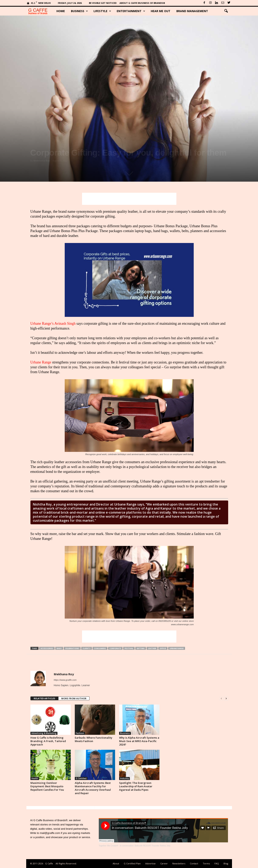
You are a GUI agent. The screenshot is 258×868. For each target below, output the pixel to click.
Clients (87, 648)
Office (163, 648)
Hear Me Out (161, 11)
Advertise (150, 863)
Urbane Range (41, 362)
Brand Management (192, 11)
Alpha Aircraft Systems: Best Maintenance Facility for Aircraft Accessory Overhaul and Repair (93, 788)
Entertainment (131, 11)
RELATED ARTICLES (44, 698)
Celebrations (72, 648)
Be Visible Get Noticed (103, 3)
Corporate (115, 648)
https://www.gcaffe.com (65, 680)
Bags (59, 648)
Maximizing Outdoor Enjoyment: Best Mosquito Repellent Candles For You (47, 786)
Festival (129, 648)
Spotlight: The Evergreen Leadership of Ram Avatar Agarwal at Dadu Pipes (136, 786)
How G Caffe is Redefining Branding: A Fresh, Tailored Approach (48, 741)
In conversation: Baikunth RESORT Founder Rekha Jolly (145, 846)
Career (164, 863)
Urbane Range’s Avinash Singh (53, 324)
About (116, 863)
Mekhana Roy (42, 161)
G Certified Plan (132, 863)
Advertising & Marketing (44, 733)
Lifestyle (102, 11)
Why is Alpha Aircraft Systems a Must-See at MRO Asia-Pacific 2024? (139, 741)
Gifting (141, 648)
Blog (226, 863)
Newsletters (179, 863)
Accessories (47, 648)
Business (79, 11)
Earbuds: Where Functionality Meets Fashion (94, 739)
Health (35, 778)
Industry (124, 778)
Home (61, 11)
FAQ (217, 863)
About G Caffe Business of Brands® (142, 3)
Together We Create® (109, 846)
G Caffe (49, 863)
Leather (152, 648)
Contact (194, 863)
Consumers (100, 648)
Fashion (80, 733)
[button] (226, 11)
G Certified (81, 778)
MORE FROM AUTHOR (74, 698)
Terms (206, 863)
